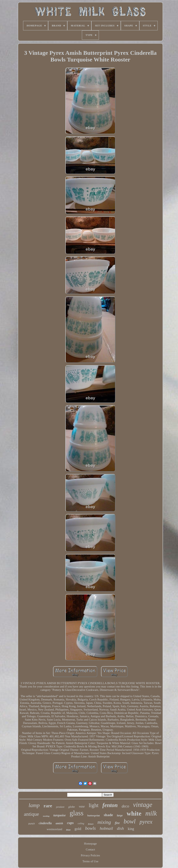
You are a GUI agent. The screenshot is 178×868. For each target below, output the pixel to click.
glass (77, 813)
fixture (91, 824)
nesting (46, 816)
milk (151, 813)
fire (117, 823)
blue (68, 830)
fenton (110, 805)
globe (72, 807)
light (94, 805)
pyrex (146, 822)
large (120, 815)
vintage (143, 805)
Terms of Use (90, 861)
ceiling (81, 823)
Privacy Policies (90, 855)
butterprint (94, 815)
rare (48, 806)
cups (70, 823)
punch (32, 824)
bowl (130, 821)
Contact (90, 849)
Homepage (90, 844)
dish (120, 828)
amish (59, 823)
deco (125, 806)
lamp (34, 805)
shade (108, 815)
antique (31, 814)
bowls (90, 828)
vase (82, 806)
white (134, 813)
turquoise (60, 815)
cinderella (45, 823)
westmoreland (55, 829)
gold (78, 829)
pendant (60, 807)
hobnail (106, 828)
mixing (104, 822)
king (131, 829)
